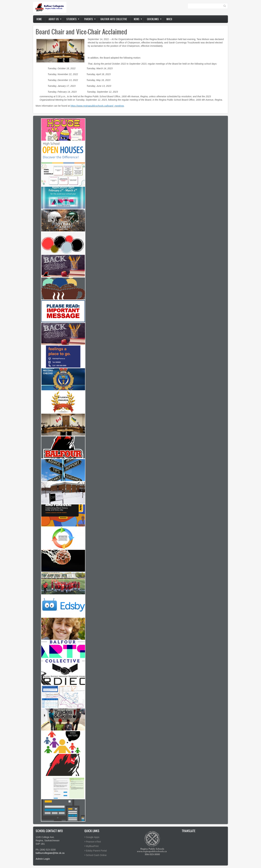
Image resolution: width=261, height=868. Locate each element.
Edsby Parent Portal (96, 851)
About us (54, 19)
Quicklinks (153, 19)
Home (39, 19)
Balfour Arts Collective (114, 19)
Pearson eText (94, 842)
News (137, 19)
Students (71, 19)
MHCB (169, 19)
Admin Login (43, 859)
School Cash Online (96, 855)
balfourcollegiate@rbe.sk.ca (50, 853)
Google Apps (93, 837)
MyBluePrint (92, 846)
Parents (89, 19)
